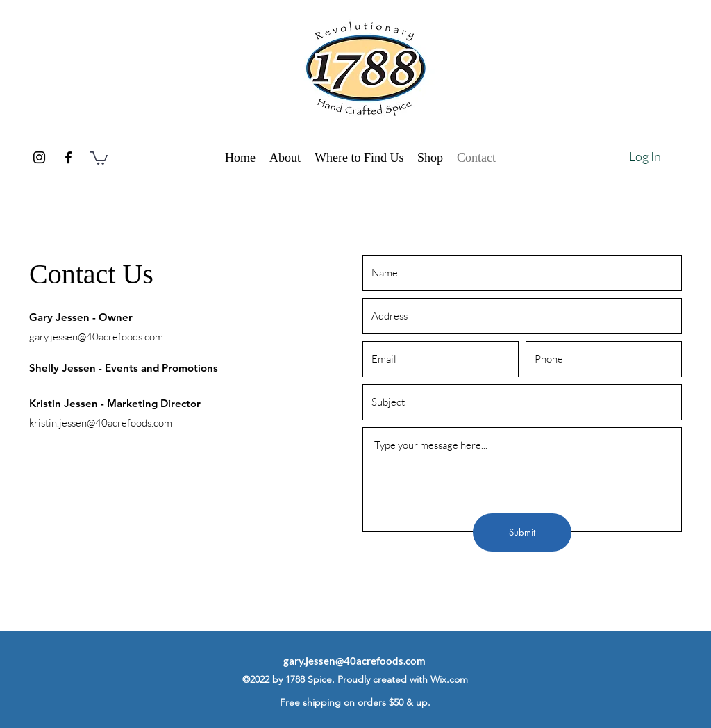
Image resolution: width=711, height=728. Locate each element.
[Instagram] (39, 157)
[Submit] (522, 532)
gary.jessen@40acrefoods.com (96, 337)
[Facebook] (68, 157)
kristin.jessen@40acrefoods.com (101, 423)
